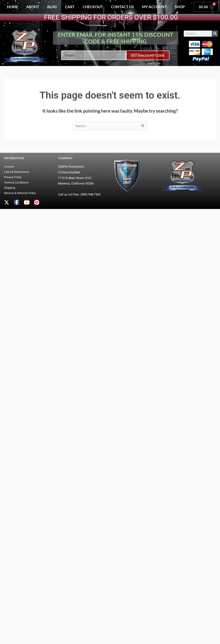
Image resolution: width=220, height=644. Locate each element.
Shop (180, 7)
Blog (52, 7)
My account (154, 7)
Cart (70, 7)
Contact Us (122, 7)
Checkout (93, 7)
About (33, 7)
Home (13, 7)
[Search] (215, 34)
